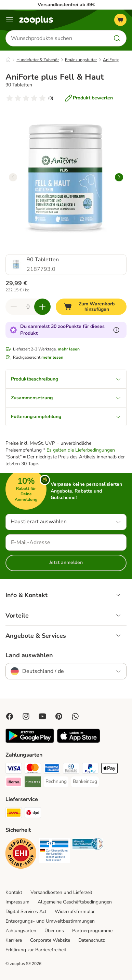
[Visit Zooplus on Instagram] (26, 716)
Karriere (14, 940)
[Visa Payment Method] (14, 769)
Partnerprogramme (92, 931)
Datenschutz (91, 940)
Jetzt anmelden (66, 562)
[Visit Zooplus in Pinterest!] (59, 716)
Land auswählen (29, 655)
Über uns (54, 931)
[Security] (21, 854)
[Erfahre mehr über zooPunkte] (116, 330)
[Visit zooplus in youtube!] (42, 716)
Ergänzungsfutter (81, 60)
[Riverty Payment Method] (33, 783)
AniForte (111, 60)
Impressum (17, 902)
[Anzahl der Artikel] (28, 307)
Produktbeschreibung (66, 379)
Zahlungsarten (21, 931)
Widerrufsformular (75, 912)
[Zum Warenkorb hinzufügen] (91, 307)
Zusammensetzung (66, 398)
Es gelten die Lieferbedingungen (81, 450)
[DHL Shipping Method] (14, 814)
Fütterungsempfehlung (66, 417)
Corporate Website (50, 940)
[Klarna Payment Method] (14, 783)
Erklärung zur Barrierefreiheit (36, 950)
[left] (13, 177)
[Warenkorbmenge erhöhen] (42, 307)
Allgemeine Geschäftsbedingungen (75, 902)
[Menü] (10, 20)
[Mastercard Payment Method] (33, 769)
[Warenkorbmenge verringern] (14, 307)
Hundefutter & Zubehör (38, 60)
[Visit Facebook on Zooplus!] (10, 716)
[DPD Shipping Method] (33, 814)
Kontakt (14, 892)
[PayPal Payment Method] (90, 769)
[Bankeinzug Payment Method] (85, 782)
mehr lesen (69, 349)
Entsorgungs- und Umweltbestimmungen (50, 921)
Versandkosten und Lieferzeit (61, 892)
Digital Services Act (26, 912)
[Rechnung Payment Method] (56, 782)
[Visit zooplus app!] (30, 741)
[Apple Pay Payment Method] (109, 769)
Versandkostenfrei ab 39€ (66, 5)
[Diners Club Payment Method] (71, 769)
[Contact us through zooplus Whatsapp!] (75, 716)
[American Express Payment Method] (52, 769)
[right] (119, 177)
